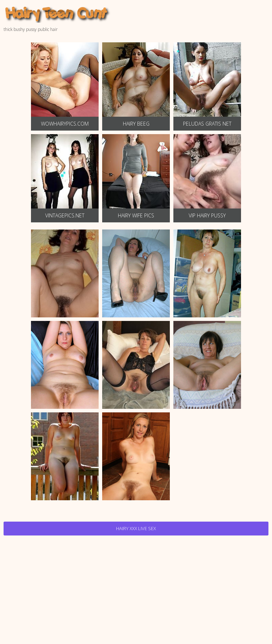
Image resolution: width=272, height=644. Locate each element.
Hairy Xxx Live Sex (136, 528)
